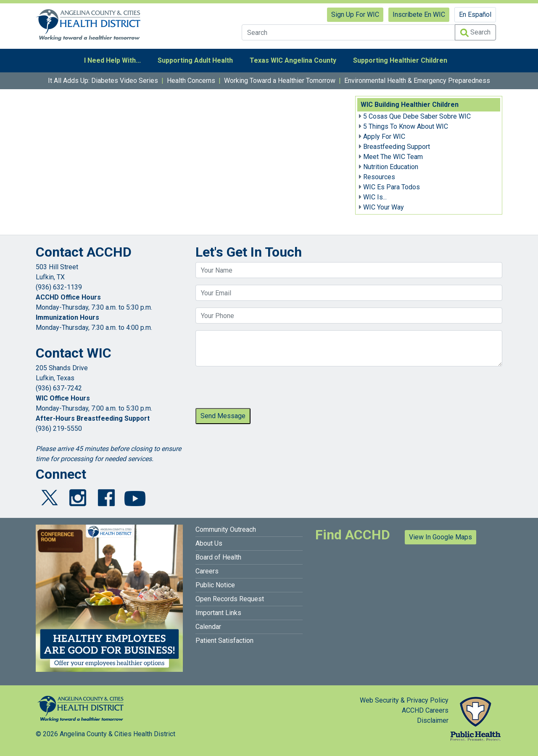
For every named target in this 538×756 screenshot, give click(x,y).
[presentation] (259, 390)
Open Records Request (230, 599)
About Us (209, 543)
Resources (379, 177)
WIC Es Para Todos (392, 187)
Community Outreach (226, 529)
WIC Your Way (384, 207)
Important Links (218, 613)
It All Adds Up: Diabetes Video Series (103, 81)
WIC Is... (375, 197)
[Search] (348, 32)
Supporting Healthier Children (400, 60)
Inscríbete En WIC (419, 15)
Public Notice (215, 585)
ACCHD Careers (425, 710)
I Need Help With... (112, 60)
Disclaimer (433, 720)
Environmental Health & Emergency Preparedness (417, 81)
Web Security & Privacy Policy (404, 700)
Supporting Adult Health (195, 60)
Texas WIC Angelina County (293, 60)
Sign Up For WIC (355, 15)
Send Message (223, 416)
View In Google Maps (440, 537)
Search (475, 33)
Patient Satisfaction (224, 641)
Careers (207, 571)
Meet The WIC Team (393, 157)
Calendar (208, 627)
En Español (475, 15)
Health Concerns (191, 81)
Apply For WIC (384, 137)
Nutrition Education (391, 167)
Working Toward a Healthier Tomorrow (280, 81)
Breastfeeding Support (397, 147)
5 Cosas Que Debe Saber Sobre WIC (417, 116)
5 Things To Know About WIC (406, 126)
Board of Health (218, 557)
